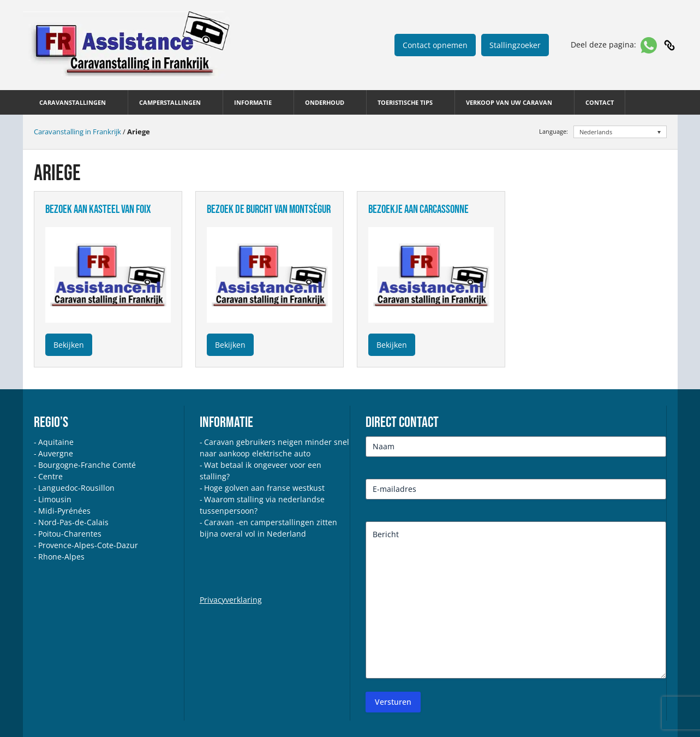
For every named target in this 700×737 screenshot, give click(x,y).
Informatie (253, 102)
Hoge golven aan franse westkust (264, 488)
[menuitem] (620, 132)
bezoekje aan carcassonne (418, 209)
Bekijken (69, 345)
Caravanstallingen (73, 102)
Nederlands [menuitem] (596, 132)
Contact (600, 102)
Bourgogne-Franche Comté (87, 465)
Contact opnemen (435, 45)
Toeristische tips (405, 102)
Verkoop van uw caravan (509, 102)
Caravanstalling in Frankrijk (77, 132)
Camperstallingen (170, 102)
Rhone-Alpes (61, 557)
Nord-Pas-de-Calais (73, 522)
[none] (620, 132)
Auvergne (56, 453)
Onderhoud (325, 102)
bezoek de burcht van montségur (269, 209)
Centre (50, 476)
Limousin (55, 499)
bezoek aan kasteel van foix (98, 209)
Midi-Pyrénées (64, 511)
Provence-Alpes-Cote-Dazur (88, 545)
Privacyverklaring (231, 600)
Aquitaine (56, 442)
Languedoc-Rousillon (76, 488)
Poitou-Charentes (70, 534)
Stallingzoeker (515, 45)
